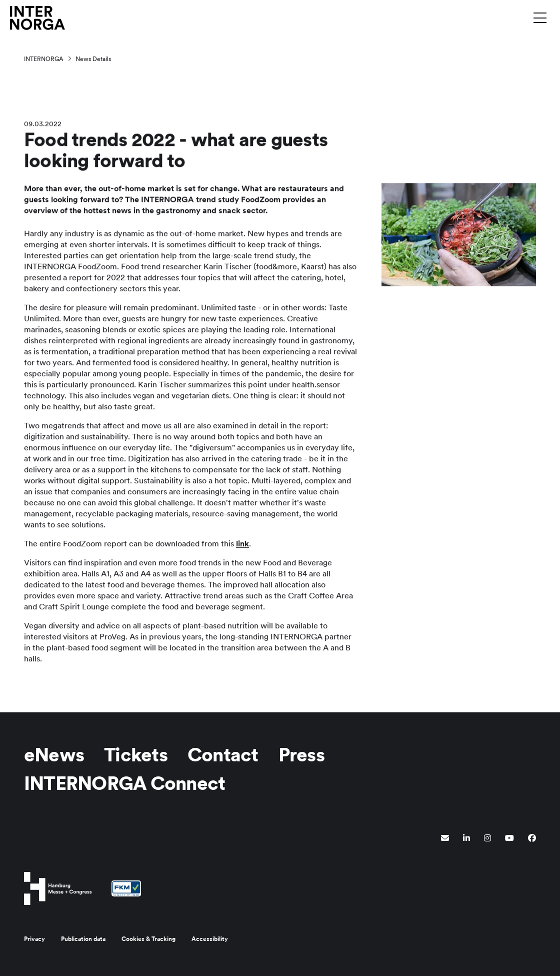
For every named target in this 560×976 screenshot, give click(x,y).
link (242, 545)
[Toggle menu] (540, 18)
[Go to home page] (37, 17)
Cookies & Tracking (148, 939)
